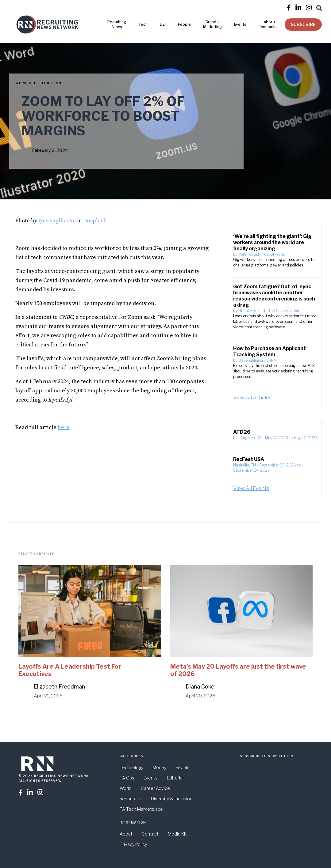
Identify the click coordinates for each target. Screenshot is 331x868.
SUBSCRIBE (303, 24)
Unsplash (95, 221)
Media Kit (177, 834)
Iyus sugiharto (56, 221)
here (64, 427)
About (126, 834)
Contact (150, 834)
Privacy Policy (133, 844)
